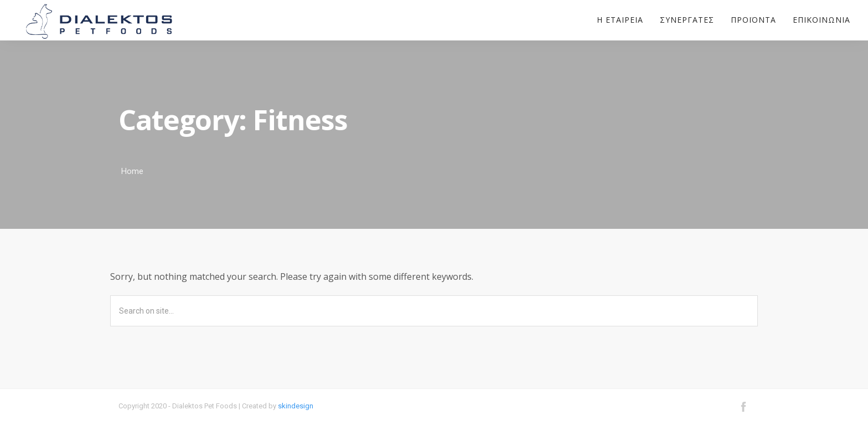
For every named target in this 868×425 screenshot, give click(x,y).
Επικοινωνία (821, 20)
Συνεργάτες (687, 20)
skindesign (296, 406)
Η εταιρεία (620, 20)
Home (132, 171)
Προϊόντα (753, 20)
